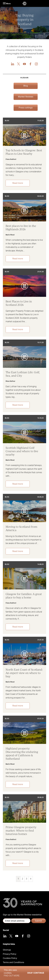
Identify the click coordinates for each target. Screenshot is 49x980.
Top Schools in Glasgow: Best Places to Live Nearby (24, 152)
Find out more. (12, 976)
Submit (38, 921)
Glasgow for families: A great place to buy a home (24, 596)
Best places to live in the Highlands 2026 (21, 228)
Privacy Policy (10, 954)
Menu (7, 3)
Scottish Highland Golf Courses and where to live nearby (22, 451)
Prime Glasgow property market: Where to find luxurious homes (21, 830)
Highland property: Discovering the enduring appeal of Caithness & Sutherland (22, 754)
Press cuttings (26, 108)
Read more (18, 183)
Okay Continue (36, 973)
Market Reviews (26, 97)
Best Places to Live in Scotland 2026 (19, 303)
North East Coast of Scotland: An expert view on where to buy (24, 673)
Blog (26, 86)
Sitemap (7, 950)
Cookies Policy (10, 958)
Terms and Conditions (13, 962)
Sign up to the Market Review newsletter (22, 915)
